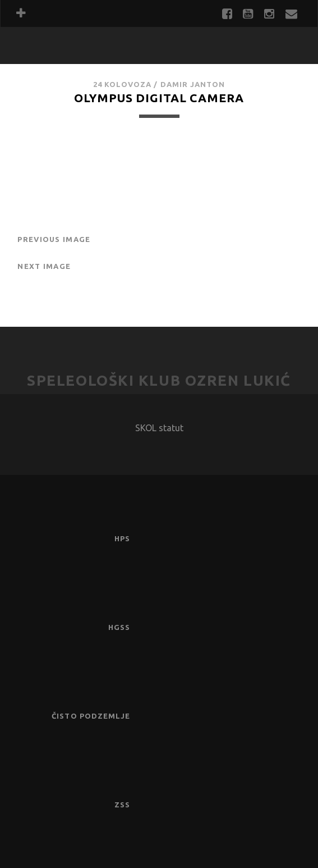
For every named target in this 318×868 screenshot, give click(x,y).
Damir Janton (193, 84)
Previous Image (54, 239)
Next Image (44, 266)
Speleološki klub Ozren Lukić (159, 380)
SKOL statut (159, 428)
